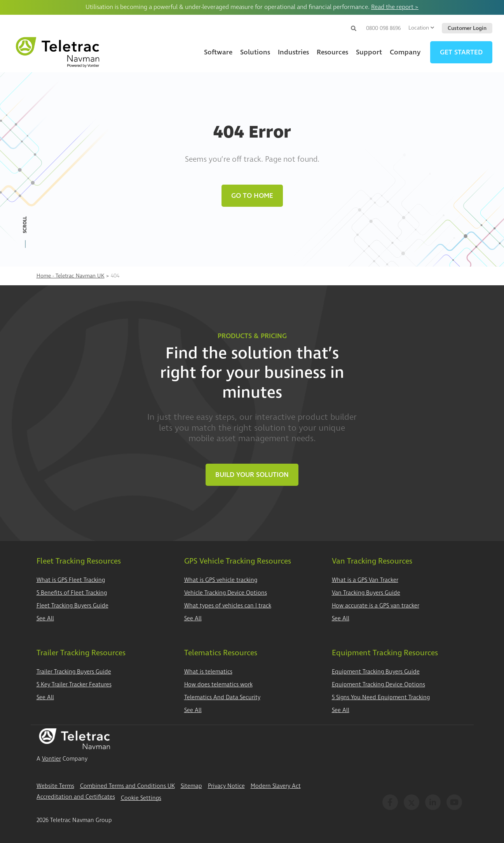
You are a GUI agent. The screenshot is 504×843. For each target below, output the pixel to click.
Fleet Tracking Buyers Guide (72, 606)
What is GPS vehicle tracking (221, 580)
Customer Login (467, 28)
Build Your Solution (252, 475)
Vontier (51, 759)
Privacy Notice (226, 786)
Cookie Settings (141, 798)
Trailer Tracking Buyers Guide (74, 672)
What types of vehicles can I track (228, 606)
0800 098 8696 (383, 28)
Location (421, 28)
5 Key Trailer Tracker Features (74, 685)
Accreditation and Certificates (76, 797)
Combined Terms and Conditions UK (127, 786)
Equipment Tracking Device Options (378, 685)
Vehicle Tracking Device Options (226, 593)
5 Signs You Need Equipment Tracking (381, 697)
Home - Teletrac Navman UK (71, 276)
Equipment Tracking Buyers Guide (376, 672)
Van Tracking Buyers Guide (366, 593)
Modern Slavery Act (276, 786)
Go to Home (252, 196)
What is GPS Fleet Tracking (71, 580)
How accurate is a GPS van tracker (376, 606)
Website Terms (55, 786)
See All (45, 619)
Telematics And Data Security (222, 697)
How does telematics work (218, 685)
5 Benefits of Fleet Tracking (72, 593)
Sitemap (191, 786)
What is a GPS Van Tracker (365, 580)
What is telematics (208, 672)
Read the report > (395, 7)
